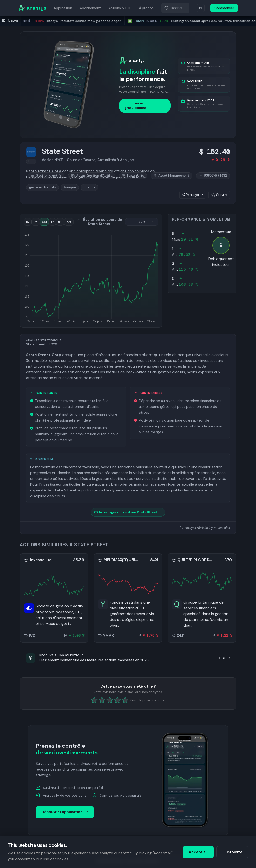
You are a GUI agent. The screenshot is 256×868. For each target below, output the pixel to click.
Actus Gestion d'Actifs (92, 176)
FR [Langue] (201, 8)
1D (28, 222)
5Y (60, 222)
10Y (69, 222)
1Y (52, 222)
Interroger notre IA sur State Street (128, 512)
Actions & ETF (120, 8)
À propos (146, 8)
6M (44, 222)
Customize (232, 852)
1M (36, 222)
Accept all (198, 852)
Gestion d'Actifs (46, 176)
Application (63, 8)
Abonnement (90, 8)
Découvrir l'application (65, 812)
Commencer (224, 8)
